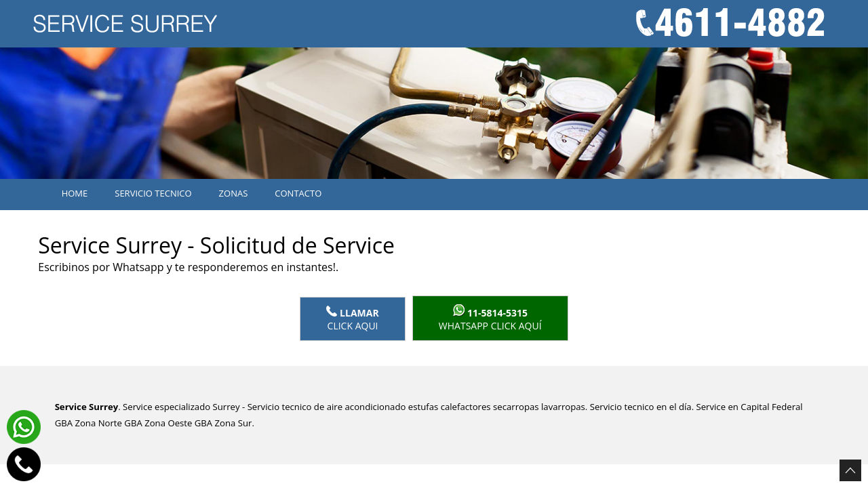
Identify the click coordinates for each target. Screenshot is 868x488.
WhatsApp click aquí (490, 318)
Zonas (234, 193)
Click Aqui (352, 319)
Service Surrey (87, 407)
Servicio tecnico (153, 193)
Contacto (298, 193)
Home (75, 193)
